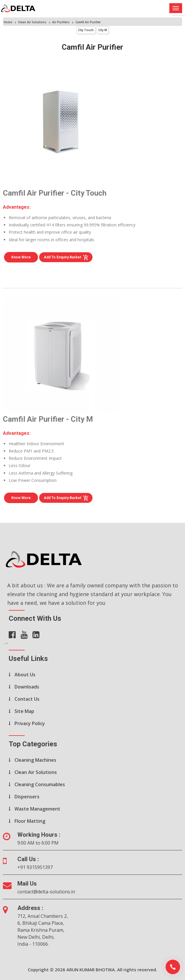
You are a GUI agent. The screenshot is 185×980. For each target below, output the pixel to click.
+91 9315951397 (35, 867)
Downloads (27, 687)
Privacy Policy (30, 723)
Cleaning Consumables (40, 784)
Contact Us (27, 699)
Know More (21, 257)
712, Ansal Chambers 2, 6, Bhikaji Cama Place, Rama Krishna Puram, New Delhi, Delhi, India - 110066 (43, 930)
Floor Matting (30, 821)
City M (103, 30)
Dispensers (27, 797)
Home (8, 22)
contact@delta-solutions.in (46, 892)
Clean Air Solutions (32, 22)
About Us (25, 675)
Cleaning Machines (35, 760)
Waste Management (37, 809)
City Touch (86, 30)
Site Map (24, 711)
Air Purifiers (61, 22)
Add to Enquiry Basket (66, 257)
